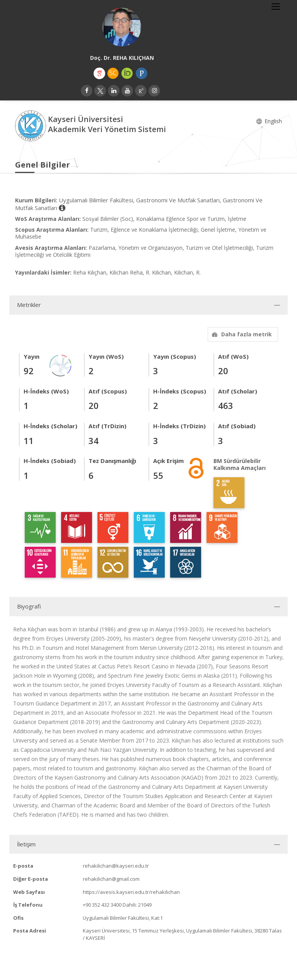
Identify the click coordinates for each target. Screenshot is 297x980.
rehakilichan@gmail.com (111, 879)
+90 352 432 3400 (102, 905)
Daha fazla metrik (241, 334)
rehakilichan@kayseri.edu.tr (116, 866)
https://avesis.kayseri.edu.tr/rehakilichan (131, 892)
